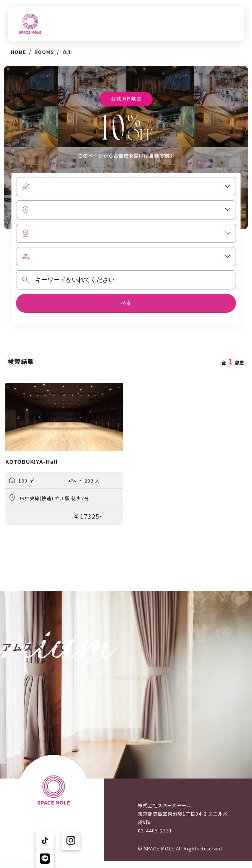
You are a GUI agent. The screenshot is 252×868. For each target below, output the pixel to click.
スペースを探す (96, 24)
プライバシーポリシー (69, 858)
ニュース (145, 24)
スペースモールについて (204, 24)
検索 (126, 303)
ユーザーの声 (59, 850)
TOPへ (51, 24)
